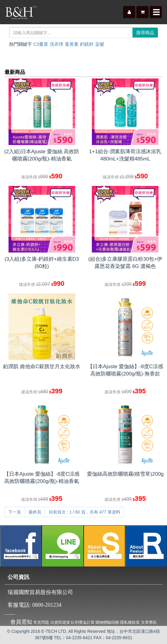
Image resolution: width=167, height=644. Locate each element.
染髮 (100, 44)
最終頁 (35, 512)
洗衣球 (57, 44)
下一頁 (15, 512)
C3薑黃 (41, 44)
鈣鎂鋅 (87, 44)
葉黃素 (72, 44)
